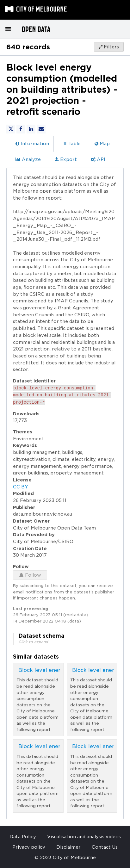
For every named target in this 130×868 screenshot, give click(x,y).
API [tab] (98, 159)
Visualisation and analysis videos (84, 837)
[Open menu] (8, 29)
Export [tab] (66, 159)
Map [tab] (102, 144)
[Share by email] (41, 129)
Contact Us (105, 847)
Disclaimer (68, 847)
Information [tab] (32, 144)
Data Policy (23, 837)
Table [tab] (72, 144)
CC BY (21, 487)
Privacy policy (29, 847)
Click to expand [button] (33, 642)
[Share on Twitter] (11, 129)
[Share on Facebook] (21, 129)
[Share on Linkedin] (31, 129)
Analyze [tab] (28, 159)
